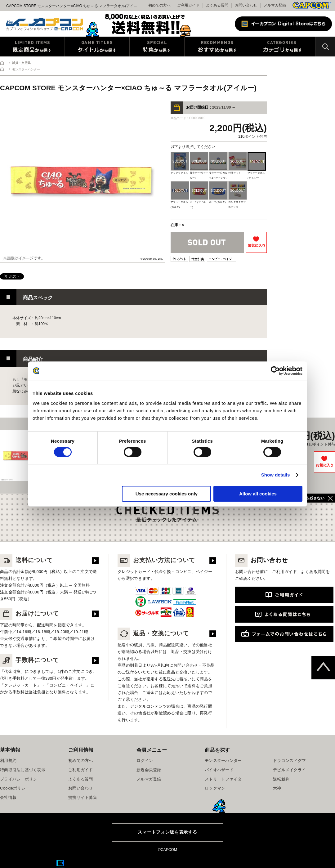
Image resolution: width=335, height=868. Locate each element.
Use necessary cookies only (167, 494)
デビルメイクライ (289, 770)
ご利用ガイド (81, 770)
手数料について (29, 660)
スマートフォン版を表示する (167, 832)
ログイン (145, 761)
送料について (26, 560)
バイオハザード (219, 770)
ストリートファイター (225, 779)
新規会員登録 (149, 770)
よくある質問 (217, 5)
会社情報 (8, 797)
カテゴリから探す (283, 47)
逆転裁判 (281, 779)
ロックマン (215, 788)
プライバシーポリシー (21, 779)
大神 (277, 788)
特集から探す (157, 47)
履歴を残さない (311, 498)
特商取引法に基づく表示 (23, 770)
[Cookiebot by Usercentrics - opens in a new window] (275, 371)
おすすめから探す (217, 47)
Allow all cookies (258, 494)
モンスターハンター (223, 761)
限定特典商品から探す (32, 47)
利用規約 (8, 761)
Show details (276, 475)
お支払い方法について (156, 560)
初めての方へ (81, 761)
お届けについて (29, 613)
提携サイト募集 (83, 797)
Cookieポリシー (15, 788)
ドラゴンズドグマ (289, 761)
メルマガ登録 (275, 5)
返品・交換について (153, 633)
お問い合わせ (246, 5)
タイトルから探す (97, 47)
